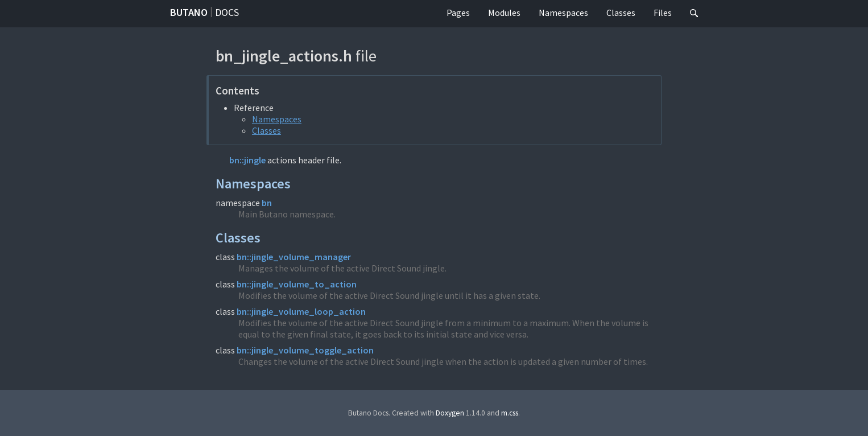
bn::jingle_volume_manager (294, 257)
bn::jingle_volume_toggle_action (305, 350)
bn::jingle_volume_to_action (297, 284)
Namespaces (563, 13)
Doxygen (450, 413)
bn (267, 203)
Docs (227, 12)
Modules (504, 13)
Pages (458, 13)
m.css (510, 413)
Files (663, 13)
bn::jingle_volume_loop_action (301, 311)
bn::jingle (247, 160)
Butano (189, 12)
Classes (621, 13)
